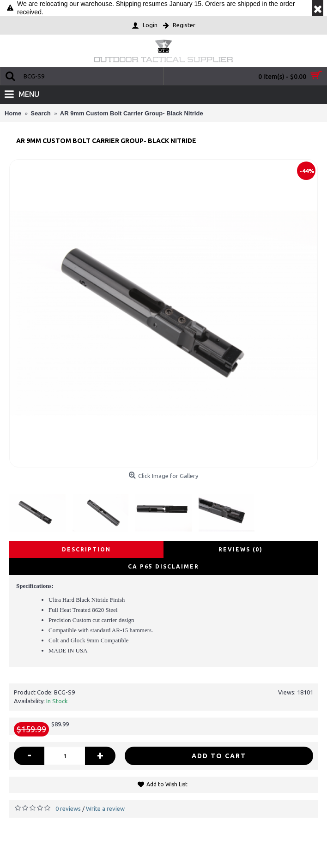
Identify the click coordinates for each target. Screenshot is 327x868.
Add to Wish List (167, 784)
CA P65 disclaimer (163, 566)
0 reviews (68, 808)
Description (86, 549)
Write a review (105, 808)
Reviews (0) (241, 549)
